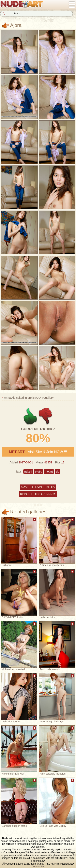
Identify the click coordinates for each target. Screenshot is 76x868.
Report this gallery (38, 494)
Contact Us (38, 867)
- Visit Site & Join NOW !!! (38, 452)
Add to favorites (34, 522)
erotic (38, 472)
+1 (30, 416)
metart (49, 472)
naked (28, 472)
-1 (46, 416)
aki (58, 472)
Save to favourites (38, 487)
